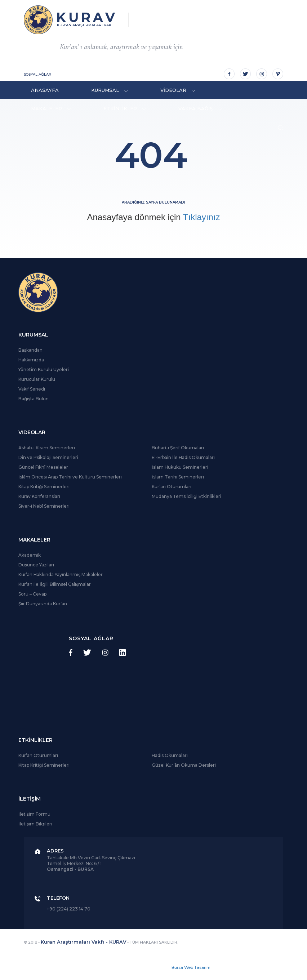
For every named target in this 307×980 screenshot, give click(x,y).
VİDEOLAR (178, 90)
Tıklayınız (202, 217)
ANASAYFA (45, 90)
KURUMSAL (110, 90)
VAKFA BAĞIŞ (200, 108)
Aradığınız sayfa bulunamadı (153, 202)
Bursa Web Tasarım (191, 967)
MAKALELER (51, 108)
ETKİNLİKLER (125, 108)
